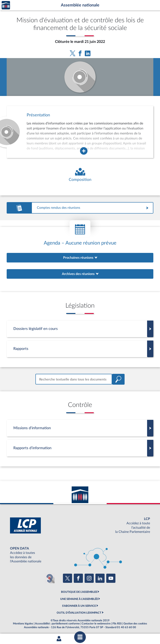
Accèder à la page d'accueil (6, 5)
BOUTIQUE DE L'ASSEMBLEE (79, 592)
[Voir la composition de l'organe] (80, 175)
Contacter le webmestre (96, 624)
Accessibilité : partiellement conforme (57, 624)
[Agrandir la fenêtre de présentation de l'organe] (84, 151)
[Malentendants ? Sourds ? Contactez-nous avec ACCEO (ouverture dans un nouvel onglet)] (50, 578)
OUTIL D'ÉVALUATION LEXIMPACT (79, 613)
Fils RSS (117, 624)
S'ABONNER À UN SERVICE (79, 606)
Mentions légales (23, 624)
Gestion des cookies (135, 624)
